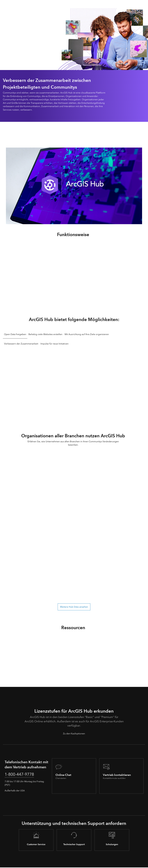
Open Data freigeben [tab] (15, 334)
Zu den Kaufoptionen (74, 734)
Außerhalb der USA (15, 791)
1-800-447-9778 (21, 775)
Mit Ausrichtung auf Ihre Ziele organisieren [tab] (87, 334)
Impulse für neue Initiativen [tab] (54, 344)
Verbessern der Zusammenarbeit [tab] (21, 344)
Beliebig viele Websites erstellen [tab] (45, 334)
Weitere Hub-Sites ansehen (74, 607)
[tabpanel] (74, 384)
